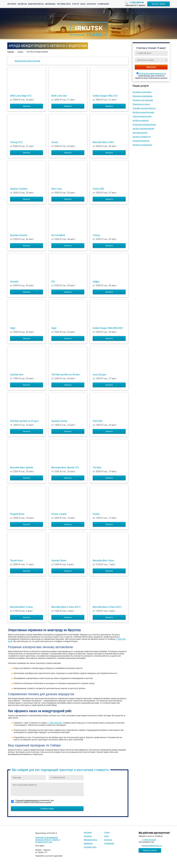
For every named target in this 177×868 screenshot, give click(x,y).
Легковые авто (64, 4)
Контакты (91, 4)
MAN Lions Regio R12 (21, 96)
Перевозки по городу (141, 104)
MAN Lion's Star (59, 96)
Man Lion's (57, 189)
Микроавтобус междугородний (27, 61)
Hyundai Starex (59, 561)
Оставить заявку (47, 809)
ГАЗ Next (97, 468)
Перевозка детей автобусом (144, 124)
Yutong (96, 235)
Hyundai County (59, 421)
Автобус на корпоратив (142, 145)
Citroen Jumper (59, 514)
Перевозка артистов (141, 141)
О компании (103, 4)
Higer (13, 328)
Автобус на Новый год (142, 137)
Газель (96, 514)
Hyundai (14, 282)
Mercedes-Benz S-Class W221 (107, 607)
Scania (55, 142)
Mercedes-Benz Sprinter (22, 468)
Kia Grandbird (58, 235)
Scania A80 (98, 189)
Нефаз (96, 282)
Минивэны (50, 4)
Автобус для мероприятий (143, 129)
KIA (53, 282)
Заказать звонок (159, 4)
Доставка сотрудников (142, 92)
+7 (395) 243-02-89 (136, 3)
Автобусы (22, 4)
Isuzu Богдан (99, 375)
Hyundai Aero (17, 375)
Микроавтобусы (36, 4)
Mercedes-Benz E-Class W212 (66, 607)
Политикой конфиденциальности (152, 74)
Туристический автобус (142, 116)
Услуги (76, 4)
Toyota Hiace (17, 561)
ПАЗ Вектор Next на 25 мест (25, 421)
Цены (83, 4)
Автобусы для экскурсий (143, 100)
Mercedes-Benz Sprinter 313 (65, 468)
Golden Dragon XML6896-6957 (108, 328)
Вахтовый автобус (140, 133)
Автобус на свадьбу (141, 120)
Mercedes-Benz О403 (103, 142)
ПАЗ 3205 (98, 421)
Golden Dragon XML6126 (105, 96)
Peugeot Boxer (17, 514)
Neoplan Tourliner (19, 189)
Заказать (27, 106)
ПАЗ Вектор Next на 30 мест (66, 375)
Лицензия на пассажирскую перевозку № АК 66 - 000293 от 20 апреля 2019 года (48, 840)
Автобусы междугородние (143, 112)
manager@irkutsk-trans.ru (152, 846)
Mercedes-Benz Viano (103, 561)
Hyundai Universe (19, 235)
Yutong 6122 (16, 142)
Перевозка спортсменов (142, 96)
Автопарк (12, 4)
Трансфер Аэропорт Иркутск (144, 108)
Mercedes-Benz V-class (21, 607)
